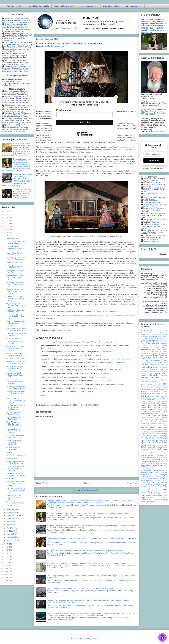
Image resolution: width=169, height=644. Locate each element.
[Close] (116, 97)
